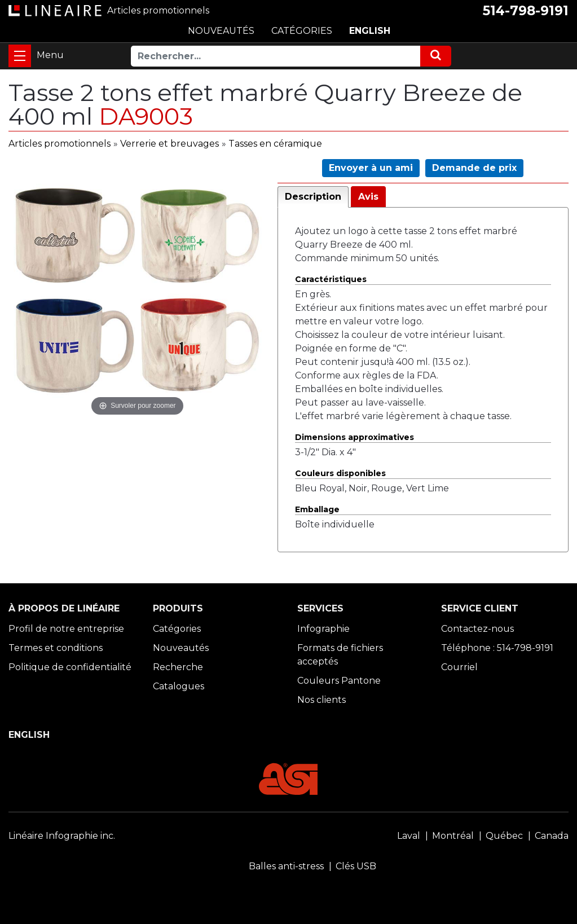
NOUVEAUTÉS (221, 31)
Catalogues (179, 686)
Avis (368, 197)
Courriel (459, 667)
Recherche (178, 667)
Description (313, 197)
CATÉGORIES (302, 31)
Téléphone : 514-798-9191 (497, 648)
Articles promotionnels (60, 144)
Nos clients (321, 700)
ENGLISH (370, 31)
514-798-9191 (526, 11)
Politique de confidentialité (70, 667)
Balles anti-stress (286, 866)
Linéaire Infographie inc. (62, 836)
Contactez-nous (477, 629)
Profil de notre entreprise (66, 629)
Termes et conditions (56, 648)
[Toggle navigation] (20, 56)
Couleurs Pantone (339, 681)
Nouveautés (181, 648)
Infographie (323, 629)
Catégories (177, 629)
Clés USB (356, 866)
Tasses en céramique (275, 144)
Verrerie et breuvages (169, 144)
